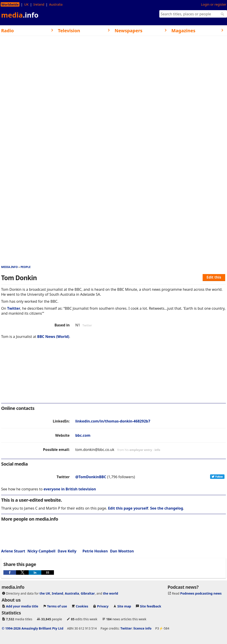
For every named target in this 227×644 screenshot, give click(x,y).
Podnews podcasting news (201, 593)
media (20, 15)
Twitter (14, 308)
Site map (124, 606)
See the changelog (167, 508)
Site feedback (151, 606)
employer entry (141, 450)
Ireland (39, 4)
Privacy (103, 606)
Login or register (214, 4)
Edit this (214, 277)
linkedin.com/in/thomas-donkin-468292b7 (113, 421)
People (26, 267)
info (158, 450)
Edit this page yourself (128, 508)
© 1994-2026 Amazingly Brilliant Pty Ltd (33, 628)
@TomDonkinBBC (91, 477)
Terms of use (57, 606)
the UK (45, 593)
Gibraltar (88, 593)
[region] (113, 374)
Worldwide (10, 4)
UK (26, 4)
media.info (9, 267)
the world (110, 593)
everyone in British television (70, 489)
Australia (56, 4)
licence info (143, 628)
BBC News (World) (53, 337)
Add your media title (22, 606)
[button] (10, 572)
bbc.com (83, 435)
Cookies (82, 606)
